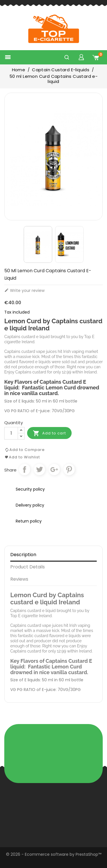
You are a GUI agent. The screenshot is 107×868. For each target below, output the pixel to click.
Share (25, 469)
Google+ (54, 469)
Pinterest (69, 469)
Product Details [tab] (28, 567)
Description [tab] (23, 555)
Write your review (24, 290)
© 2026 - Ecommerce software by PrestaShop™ (54, 854)
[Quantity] (11, 433)
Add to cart (49, 433)
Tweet (39, 469)
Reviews (19, 579)
